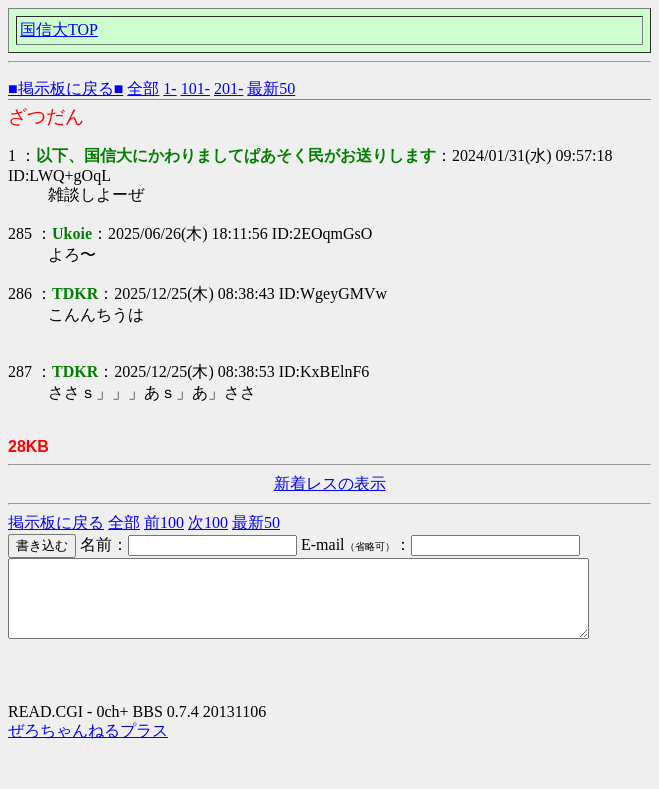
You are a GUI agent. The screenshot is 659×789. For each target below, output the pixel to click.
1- (169, 88)
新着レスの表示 (330, 483)
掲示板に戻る (56, 522)
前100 (164, 522)
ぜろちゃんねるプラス (88, 745)
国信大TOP (59, 29)
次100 (208, 522)
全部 (143, 88)
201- (228, 88)
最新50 (271, 88)
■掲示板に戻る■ (65, 88)
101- (195, 88)
